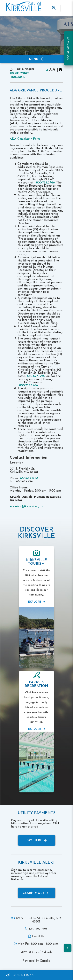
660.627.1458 (29, 478)
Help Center (26, 70)
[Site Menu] (36, 59)
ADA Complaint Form (25, 139)
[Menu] (65, 8)
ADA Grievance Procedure (20, 75)
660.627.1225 (36, 376)
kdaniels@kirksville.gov (26, 506)
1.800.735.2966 (45, 183)
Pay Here (37, 840)
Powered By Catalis (36, 961)
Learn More (36, 893)
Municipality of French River (24, 6)
